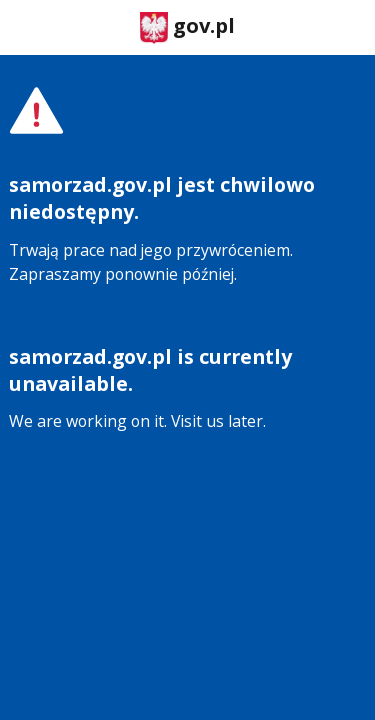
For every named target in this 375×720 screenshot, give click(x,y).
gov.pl (187, 27)
